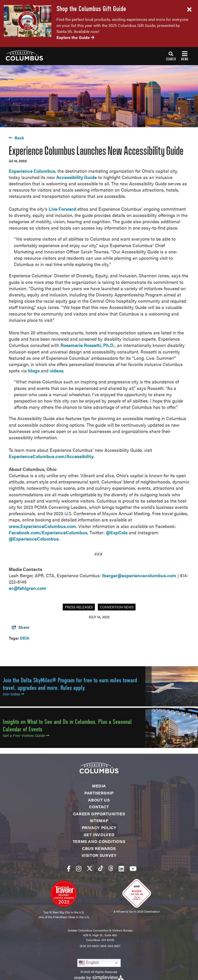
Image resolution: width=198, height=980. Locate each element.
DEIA (25, 638)
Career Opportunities (99, 814)
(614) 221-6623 (89, 946)
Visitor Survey (99, 855)
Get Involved (99, 835)
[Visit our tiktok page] (101, 868)
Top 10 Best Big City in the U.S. (64, 912)
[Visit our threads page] (111, 868)
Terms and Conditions (99, 841)
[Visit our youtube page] (133, 868)
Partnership (99, 793)
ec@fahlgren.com (27, 588)
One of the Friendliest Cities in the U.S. (64, 917)
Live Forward (62, 209)
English (89, 963)
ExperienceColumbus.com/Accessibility (51, 456)
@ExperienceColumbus (34, 539)
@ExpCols (117, 532)
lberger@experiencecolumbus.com (139, 575)
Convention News (117, 607)
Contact (99, 807)
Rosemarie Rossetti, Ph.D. (88, 345)
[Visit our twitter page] (90, 868)
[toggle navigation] (177, 56)
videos (56, 370)
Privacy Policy (99, 828)
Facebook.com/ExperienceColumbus (48, 532)
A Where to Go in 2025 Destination (137, 911)
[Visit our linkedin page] (121, 868)
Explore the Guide (75, 37)
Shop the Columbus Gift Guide (91, 9)
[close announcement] (189, 10)
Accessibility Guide (77, 177)
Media (99, 786)
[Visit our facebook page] (69, 868)
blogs (34, 370)
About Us (99, 800)
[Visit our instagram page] (79, 868)
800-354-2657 (111, 946)
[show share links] (21, 627)
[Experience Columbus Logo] (21, 56)
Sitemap (99, 820)
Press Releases (79, 607)
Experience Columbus (32, 171)
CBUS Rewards (99, 848)
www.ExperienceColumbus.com (42, 526)
